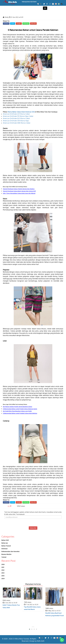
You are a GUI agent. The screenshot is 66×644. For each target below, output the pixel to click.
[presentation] (33, 523)
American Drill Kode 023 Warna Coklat (16, 118)
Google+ (19, 23)
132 (10, 506)
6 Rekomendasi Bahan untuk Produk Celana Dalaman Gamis (20, 409)
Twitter (13, 23)
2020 (3, 564)
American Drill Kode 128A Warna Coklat (17, 123)
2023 (3, 573)
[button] (30, 629)
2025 (3, 576)
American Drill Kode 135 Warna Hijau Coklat (18, 116)
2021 (3, 567)
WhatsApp (26, 23)
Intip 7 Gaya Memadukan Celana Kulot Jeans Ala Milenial (19, 193)
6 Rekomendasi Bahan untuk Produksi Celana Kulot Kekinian (20, 413)
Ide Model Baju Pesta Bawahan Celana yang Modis (17, 411)
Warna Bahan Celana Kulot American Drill (21, 112)
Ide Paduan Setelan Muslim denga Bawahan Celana (18, 407)
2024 (3, 579)
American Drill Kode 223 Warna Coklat (16, 114)
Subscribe (33, 23)
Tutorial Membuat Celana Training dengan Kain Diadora (19, 189)
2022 (3, 570)
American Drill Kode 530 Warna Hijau (16, 121)
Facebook (6, 23)
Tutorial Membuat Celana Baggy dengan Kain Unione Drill (19, 191)
